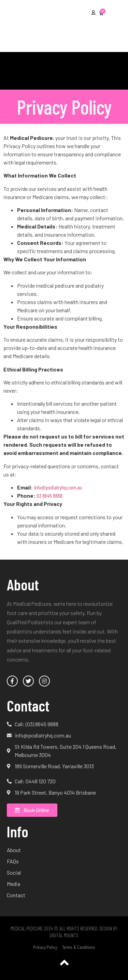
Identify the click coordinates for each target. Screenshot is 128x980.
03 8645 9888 (49, 495)
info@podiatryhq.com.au (58, 487)
